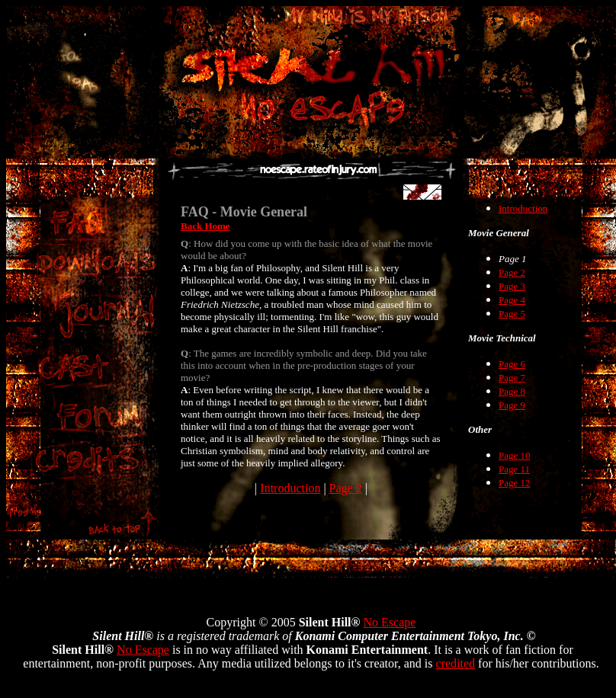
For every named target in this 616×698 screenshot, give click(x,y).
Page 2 (346, 488)
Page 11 (514, 469)
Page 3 (512, 286)
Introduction (290, 488)
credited (456, 663)
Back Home (205, 226)
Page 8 (512, 391)
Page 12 (515, 483)
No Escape (390, 622)
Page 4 (512, 300)
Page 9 (512, 405)
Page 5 (512, 314)
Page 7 (512, 378)
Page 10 (515, 455)
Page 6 (512, 364)
